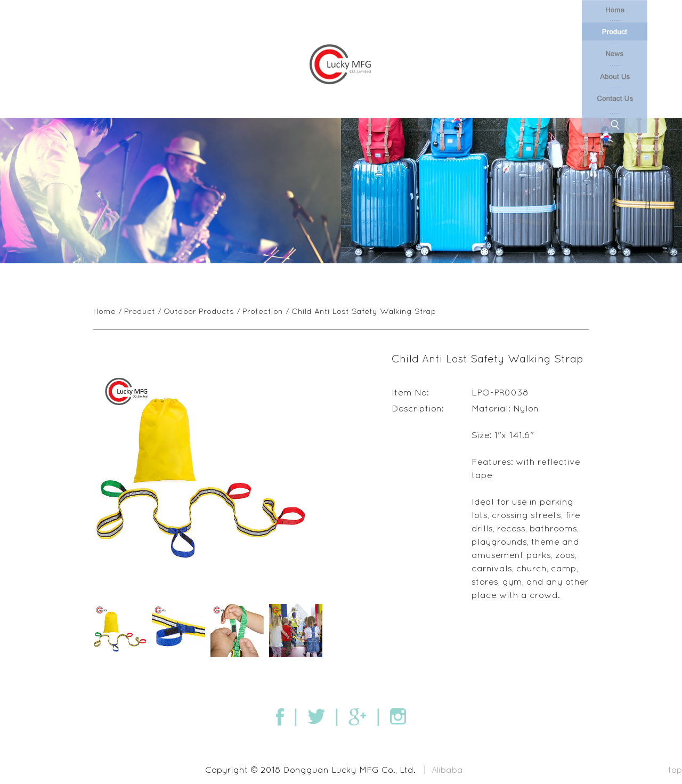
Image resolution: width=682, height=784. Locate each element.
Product (140, 311)
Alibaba (447, 770)
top (675, 770)
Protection (263, 311)
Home (104, 311)
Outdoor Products (199, 311)
